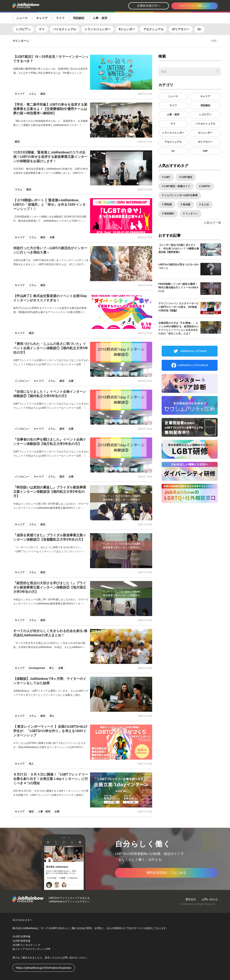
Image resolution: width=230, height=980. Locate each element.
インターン (191, 214)
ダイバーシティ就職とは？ (195, 6)
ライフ (60, 18)
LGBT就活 (187, 177)
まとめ (205, 204)
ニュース (22, 18)
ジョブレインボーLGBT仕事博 (181, 195)
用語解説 (79, 18)
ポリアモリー (181, 29)
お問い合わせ (210, 899)
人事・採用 (100, 18)
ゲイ (42, 29)
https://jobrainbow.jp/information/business (44, 968)
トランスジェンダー (98, 29)
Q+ (199, 29)
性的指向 (169, 214)
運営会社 (191, 899)
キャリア (42, 18)
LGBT (167, 177)
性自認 (186, 204)
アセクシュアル (153, 29)
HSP (205, 151)
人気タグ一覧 (212, 223)
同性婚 (168, 204)
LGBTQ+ (205, 186)
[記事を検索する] (218, 71)
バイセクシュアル (65, 29)
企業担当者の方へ (149, 6)
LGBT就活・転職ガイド (177, 186)
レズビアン (23, 29)
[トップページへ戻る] (37, 6)
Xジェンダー (127, 29)
